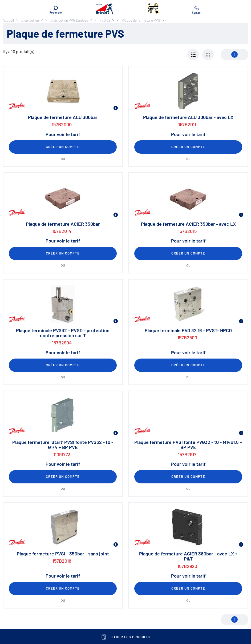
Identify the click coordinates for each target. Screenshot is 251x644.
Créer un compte (63, 147)
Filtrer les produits (126, 637)
